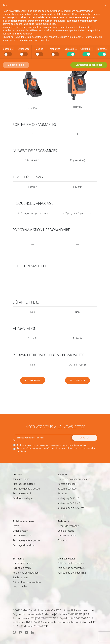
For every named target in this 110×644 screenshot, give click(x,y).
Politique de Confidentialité (72, 573)
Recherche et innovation (26, 573)
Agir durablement (22, 568)
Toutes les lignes (22, 479)
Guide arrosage (66, 531)
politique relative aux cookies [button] (40, 24)
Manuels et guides (67, 536)
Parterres (62, 493)
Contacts (62, 540)
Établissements (21, 578)
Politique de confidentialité (72, 568)
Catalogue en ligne (23, 498)
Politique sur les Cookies (71, 563)
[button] (106, 5)
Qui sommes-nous (23, 563)
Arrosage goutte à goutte (26, 489)
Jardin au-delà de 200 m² (71, 508)
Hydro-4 (17, 526)
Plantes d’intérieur (67, 484)
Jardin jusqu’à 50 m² (68, 498)
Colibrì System (20, 531)
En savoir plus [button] (16, 65)
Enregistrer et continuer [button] (89, 65)
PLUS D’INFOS (33, 380)
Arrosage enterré (22, 493)
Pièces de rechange (68, 526)
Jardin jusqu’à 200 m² (69, 503)
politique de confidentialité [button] (54, 14)
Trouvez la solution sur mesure (74, 479)
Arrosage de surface (24, 484)
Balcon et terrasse (67, 489)
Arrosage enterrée (22, 536)
